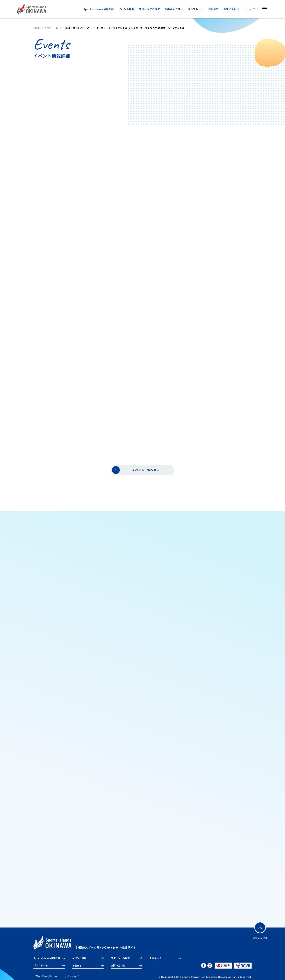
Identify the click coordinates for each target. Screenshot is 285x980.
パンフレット (196, 9)
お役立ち (214, 9)
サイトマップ (71, 976)
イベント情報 (126, 9)
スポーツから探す (149, 9)
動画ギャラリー (174, 9)
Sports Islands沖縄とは (99, 9)
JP (250, 9)
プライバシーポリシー (45, 976)
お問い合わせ (231, 9)
